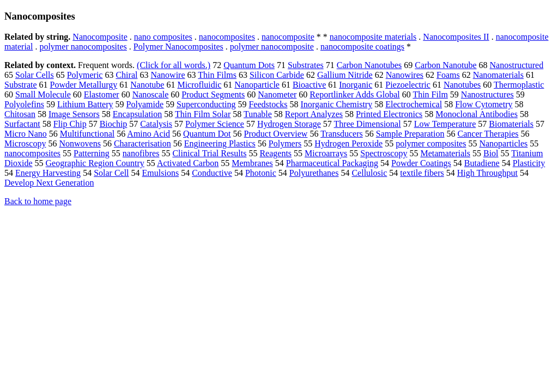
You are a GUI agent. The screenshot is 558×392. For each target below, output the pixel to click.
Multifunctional (87, 134)
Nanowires (405, 75)
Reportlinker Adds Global (354, 94)
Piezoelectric (408, 85)
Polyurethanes (314, 173)
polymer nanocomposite (272, 47)
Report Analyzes (314, 114)
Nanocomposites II (456, 37)
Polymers (285, 143)
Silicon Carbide (277, 75)
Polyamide (145, 104)
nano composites (163, 37)
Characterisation (142, 143)
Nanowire (168, 75)
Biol (491, 153)
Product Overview (276, 134)
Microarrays (326, 153)
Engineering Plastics (220, 143)
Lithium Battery (85, 104)
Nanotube (147, 85)
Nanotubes (462, 85)
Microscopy (25, 143)
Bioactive (309, 85)
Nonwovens (80, 143)
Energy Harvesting (48, 173)
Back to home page (38, 201)
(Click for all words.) (174, 65)
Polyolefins (24, 104)
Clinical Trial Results (209, 153)
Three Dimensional (368, 124)
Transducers (342, 134)
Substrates (306, 65)
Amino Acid (148, 134)
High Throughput (487, 173)
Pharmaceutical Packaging (332, 163)
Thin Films (217, 75)
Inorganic (356, 85)
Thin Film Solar (203, 114)
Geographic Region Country (95, 163)
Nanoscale (151, 94)
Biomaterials (511, 124)
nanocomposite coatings (362, 47)
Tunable (258, 114)
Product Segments (213, 94)
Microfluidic (199, 85)
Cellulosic (369, 173)
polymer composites (431, 143)
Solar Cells (35, 75)
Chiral (126, 75)
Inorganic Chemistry (337, 104)
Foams (448, 75)
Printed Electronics (389, 114)
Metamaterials (445, 153)
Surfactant (22, 124)
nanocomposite (288, 37)
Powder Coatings (421, 163)
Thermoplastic (519, 85)
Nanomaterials (498, 75)
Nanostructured (517, 65)
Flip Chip (70, 124)
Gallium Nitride (345, 75)
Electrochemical (414, 104)
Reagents (275, 153)
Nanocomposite (100, 37)
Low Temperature (445, 124)
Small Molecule (43, 94)
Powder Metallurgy (84, 85)
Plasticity (529, 163)
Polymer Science (215, 124)
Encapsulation (138, 114)
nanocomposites (227, 37)
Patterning (92, 153)
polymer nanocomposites (83, 47)
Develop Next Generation (49, 183)
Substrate (21, 85)
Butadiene (482, 163)
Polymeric (85, 75)
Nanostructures (487, 94)
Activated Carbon (188, 163)
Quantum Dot (207, 134)
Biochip (114, 124)
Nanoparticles (503, 143)
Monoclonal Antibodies (477, 114)
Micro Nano (26, 134)
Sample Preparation (410, 134)
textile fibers (422, 173)
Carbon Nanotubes (369, 65)
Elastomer (102, 94)
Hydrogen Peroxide (348, 143)
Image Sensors (74, 114)
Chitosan (20, 114)
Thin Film (430, 94)
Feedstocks (268, 104)
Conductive (212, 173)
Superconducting (206, 104)
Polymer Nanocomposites (178, 47)
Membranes (252, 163)
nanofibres (141, 153)
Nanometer (277, 94)
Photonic (261, 173)
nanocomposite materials (373, 37)
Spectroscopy (384, 153)
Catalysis (156, 124)
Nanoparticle (257, 85)
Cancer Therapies (488, 134)
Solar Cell (111, 173)
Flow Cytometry (484, 104)
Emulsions (161, 173)
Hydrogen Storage (289, 124)
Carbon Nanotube (445, 65)
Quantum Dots (249, 65)
